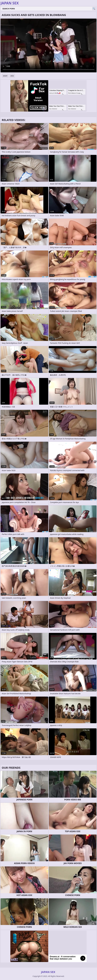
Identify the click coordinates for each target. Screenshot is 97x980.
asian (5, 76)
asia (12, 76)
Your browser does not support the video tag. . (48, 45)
